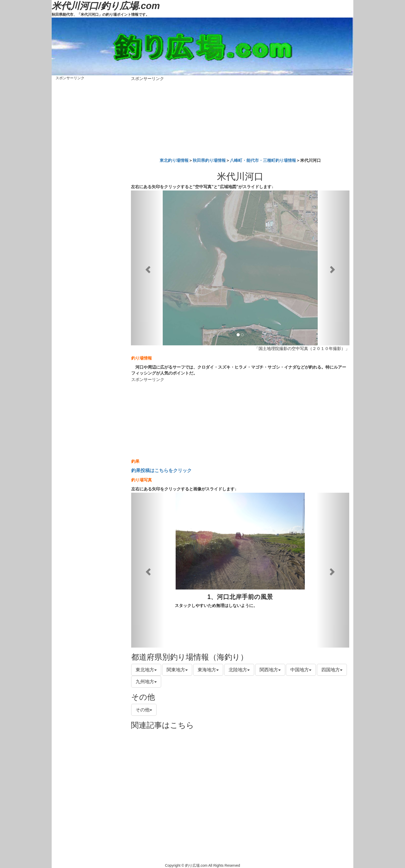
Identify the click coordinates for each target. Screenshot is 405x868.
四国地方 (332, 670)
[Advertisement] (240, 118)
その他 (144, 710)
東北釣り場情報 (174, 160)
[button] (147, 268)
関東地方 (177, 670)
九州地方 (146, 682)
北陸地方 (239, 670)
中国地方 (301, 670)
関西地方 (270, 670)
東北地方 (146, 670)
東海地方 (208, 670)
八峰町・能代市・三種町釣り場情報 (263, 160)
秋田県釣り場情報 (209, 160)
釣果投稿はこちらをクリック (161, 471)
